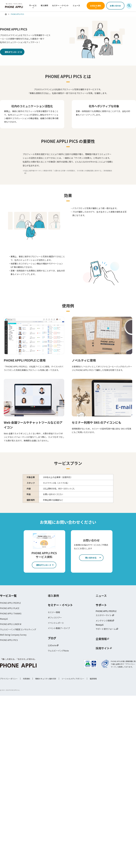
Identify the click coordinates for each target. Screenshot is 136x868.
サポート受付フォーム (106, 629)
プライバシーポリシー (9, 679)
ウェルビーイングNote (58, 651)
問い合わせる (91, 558)
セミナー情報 (54, 613)
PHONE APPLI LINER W (11, 624)
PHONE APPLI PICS (9, 640)
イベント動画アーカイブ (59, 628)
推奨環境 (93, 679)
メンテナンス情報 (104, 621)
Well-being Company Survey (13, 635)
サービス (33, 5)
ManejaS (4, 619)
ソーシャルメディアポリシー (73, 679)
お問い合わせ (115, 6)
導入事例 (44, 5)
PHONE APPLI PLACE (10, 609)
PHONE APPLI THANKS (11, 614)
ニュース (76, 5)
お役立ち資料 (96, 6)
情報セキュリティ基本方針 (46, 679)
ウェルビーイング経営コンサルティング (18, 630)
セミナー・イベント (60, 5)
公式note (52, 646)
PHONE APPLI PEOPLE (10, 603)
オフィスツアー (55, 618)
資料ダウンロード (14, 53)
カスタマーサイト (104, 616)
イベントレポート (56, 623)
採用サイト (103, 648)
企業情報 (101, 639)
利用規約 (26, 679)
